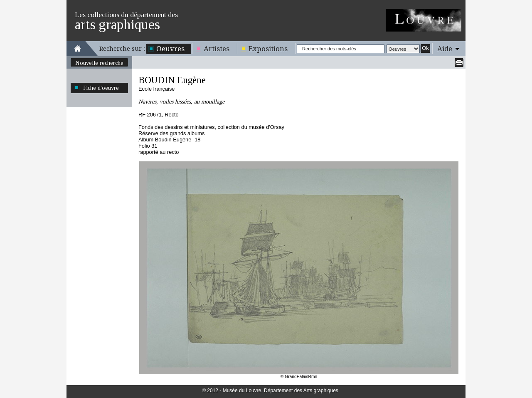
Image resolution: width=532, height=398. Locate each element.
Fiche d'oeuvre (101, 88)
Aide (445, 49)
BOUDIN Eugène (172, 80)
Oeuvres (170, 49)
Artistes (217, 49)
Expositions (268, 49)
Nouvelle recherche (99, 63)
